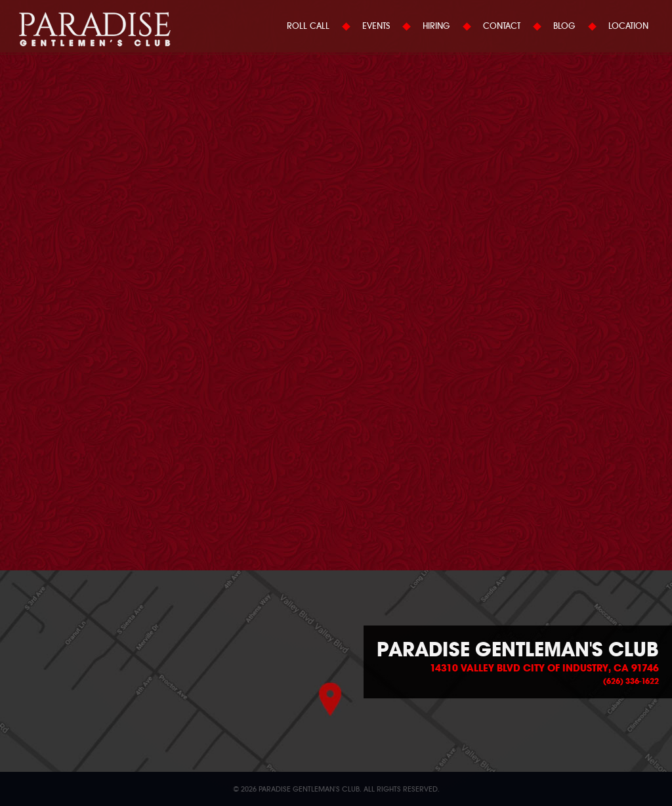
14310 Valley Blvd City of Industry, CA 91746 (544, 668)
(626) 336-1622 (631, 681)
